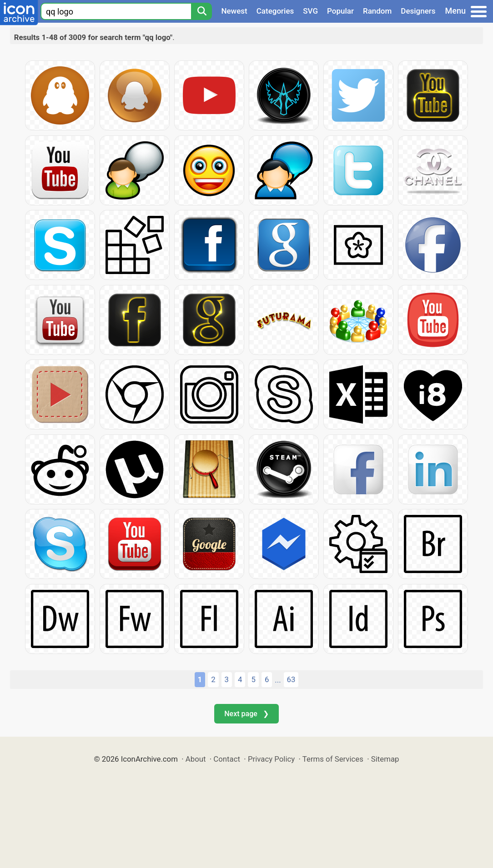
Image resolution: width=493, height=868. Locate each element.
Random (377, 11)
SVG (310, 11)
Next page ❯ (246, 714)
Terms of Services (333, 759)
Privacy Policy (271, 759)
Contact (227, 759)
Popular (340, 11)
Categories (275, 11)
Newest (234, 11)
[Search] (201, 11)
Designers (418, 11)
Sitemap (385, 759)
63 (291, 679)
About (196, 759)
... (278, 680)
